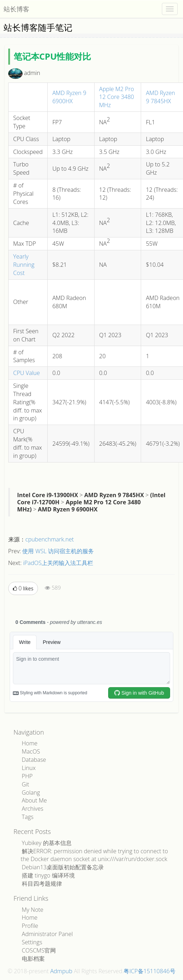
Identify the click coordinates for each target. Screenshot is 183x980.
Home (30, 743)
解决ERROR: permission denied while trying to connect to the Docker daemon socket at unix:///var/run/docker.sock (94, 855)
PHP (27, 776)
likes (23, 588)
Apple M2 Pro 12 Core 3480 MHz (117, 97)
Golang (31, 792)
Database (34, 760)
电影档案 (33, 959)
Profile (30, 926)
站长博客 (16, 9)
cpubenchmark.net (50, 539)
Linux (29, 768)
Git (26, 784)
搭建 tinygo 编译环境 (48, 875)
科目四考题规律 (42, 884)
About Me (34, 800)
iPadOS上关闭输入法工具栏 (58, 563)
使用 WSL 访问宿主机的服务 (58, 551)
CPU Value (27, 373)
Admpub (61, 971)
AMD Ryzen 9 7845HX (160, 97)
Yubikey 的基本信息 (47, 843)
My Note (33, 910)
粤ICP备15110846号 (149, 971)
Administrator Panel (47, 934)
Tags (28, 817)
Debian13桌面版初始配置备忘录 (63, 867)
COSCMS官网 (39, 950)
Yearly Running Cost (24, 265)
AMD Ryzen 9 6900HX (69, 97)
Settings (32, 942)
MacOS (31, 751)
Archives (33, 809)
